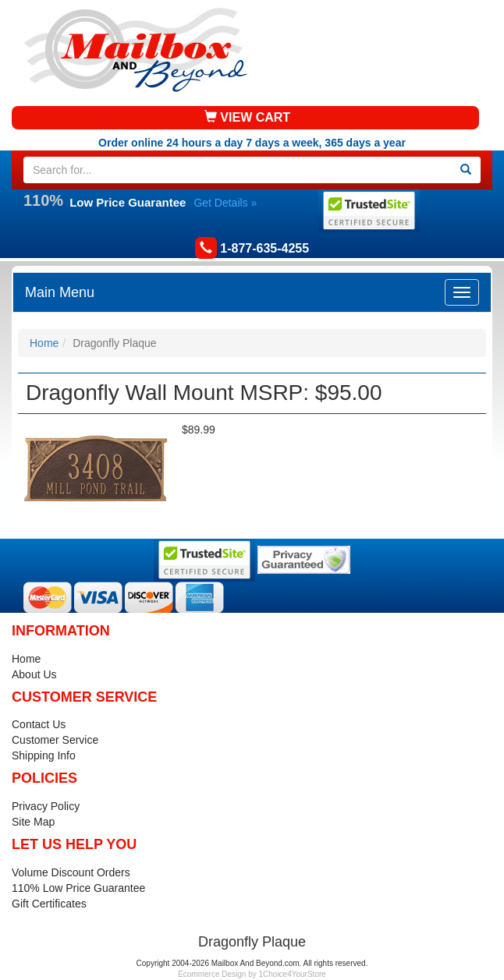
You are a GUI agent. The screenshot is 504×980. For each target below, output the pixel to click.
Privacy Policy (46, 806)
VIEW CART (247, 117)
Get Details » (225, 203)
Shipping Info (44, 755)
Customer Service (55, 740)
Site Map (33, 822)
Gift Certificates (49, 904)
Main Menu (60, 292)
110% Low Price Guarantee (78, 888)
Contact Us (39, 724)
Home (44, 343)
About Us (34, 674)
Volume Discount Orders (71, 872)
